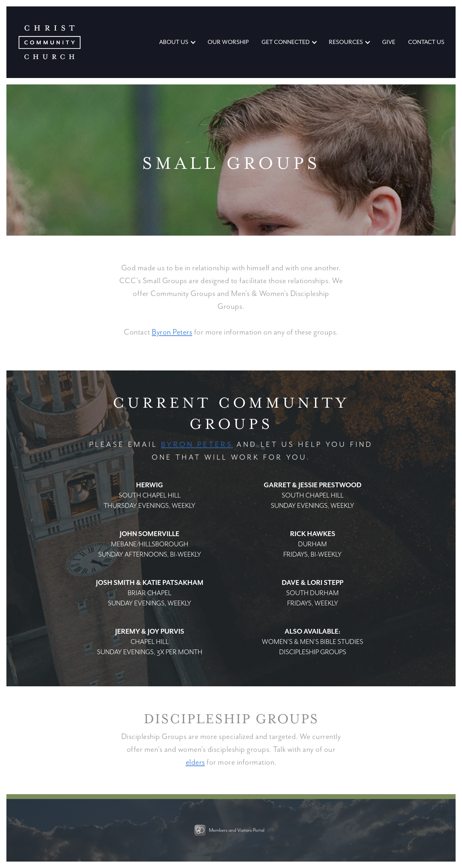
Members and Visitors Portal (237, 830)
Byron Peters (172, 333)
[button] (177, 42)
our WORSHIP (228, 42)
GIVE (389, 42)
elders (195, 763)
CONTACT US (426, 42)
